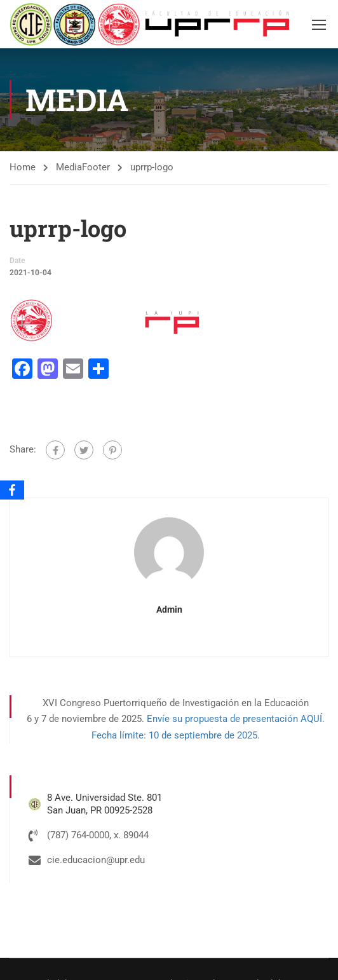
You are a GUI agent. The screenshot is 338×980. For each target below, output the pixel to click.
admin (169, 610)
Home (23, 168)
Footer (96, 168)
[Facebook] (12, 490)
